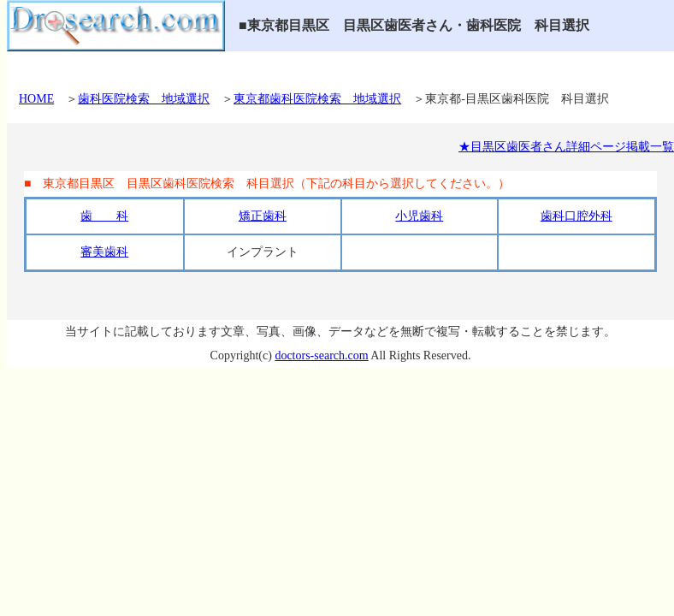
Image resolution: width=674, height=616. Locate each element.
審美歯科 (104, 252)
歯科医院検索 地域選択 (144, 99)
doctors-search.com (321, 355)
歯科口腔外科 (576, 216)
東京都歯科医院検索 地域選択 (317, 99)
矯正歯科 (263, 216)
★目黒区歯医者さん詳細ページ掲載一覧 (566, 147)
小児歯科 (419, 216)
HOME (36, 99)
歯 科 (104, 216)
